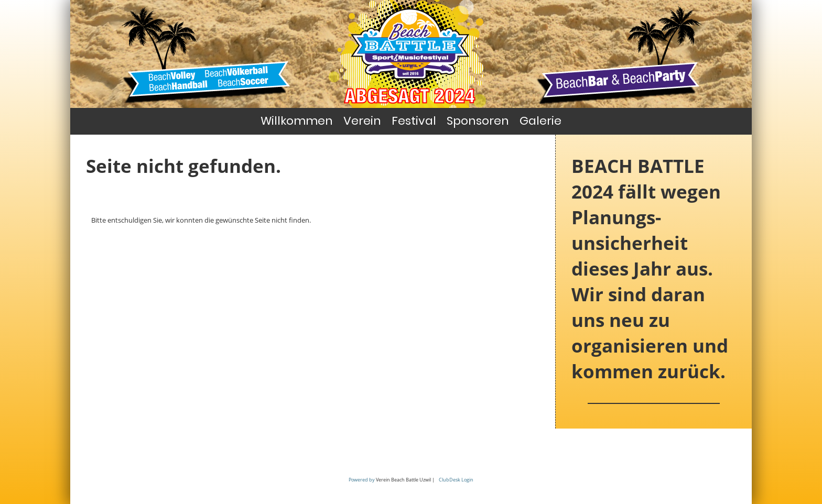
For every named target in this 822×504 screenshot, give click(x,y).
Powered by (362, 480)
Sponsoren (478, 121)
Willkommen (297, 121)
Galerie (540, 121)
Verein (362, 121)
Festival (414, 121)
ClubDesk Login (456, 480)
